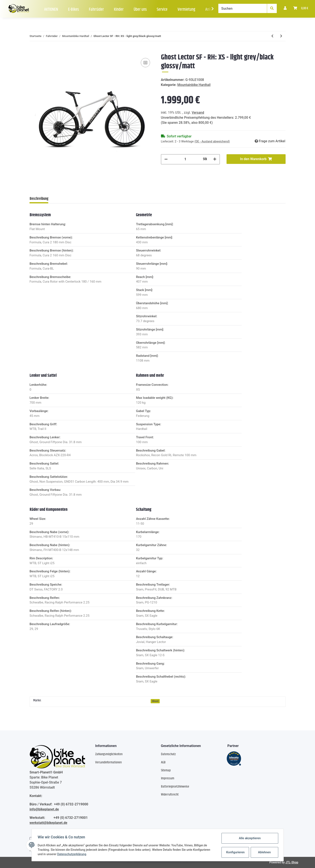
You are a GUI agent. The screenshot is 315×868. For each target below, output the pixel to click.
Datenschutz (168, 754)
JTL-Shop (292, 862)
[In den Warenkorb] (33, 51)
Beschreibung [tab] (39, 199)
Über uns (140, 10)
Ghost (155, 701)
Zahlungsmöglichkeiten (109, 754)
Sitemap (166, 770)
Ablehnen (264, 852)
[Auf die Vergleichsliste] (145, 63)
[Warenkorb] (301, 8)
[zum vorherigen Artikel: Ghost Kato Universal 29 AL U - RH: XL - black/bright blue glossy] (272, 36)
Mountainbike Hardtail (194, 85)
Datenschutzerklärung (72, 854)
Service (162, 10)
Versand (198, 113)
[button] (285, 8)
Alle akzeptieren (249, 838)
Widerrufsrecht (170, 795)
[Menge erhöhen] (215, 159)
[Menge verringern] (166, 159)
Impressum (168, 778)
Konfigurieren (235, 852)
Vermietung (186, 10)
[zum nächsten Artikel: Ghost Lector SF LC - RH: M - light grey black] (281, 36)
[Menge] (185, 159)
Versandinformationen (108, 762)
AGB (163, 762)
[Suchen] (243, 8)
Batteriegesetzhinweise (175, 787)
